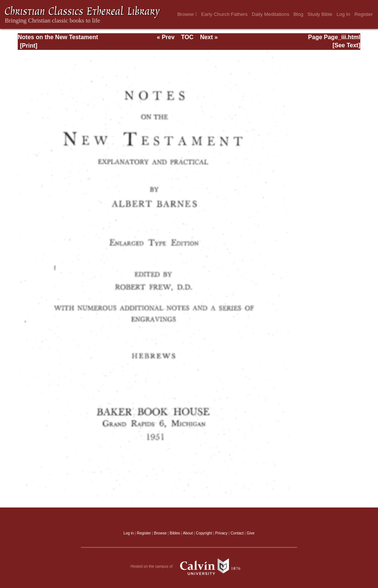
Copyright (204, 533)
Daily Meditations (270, 14)
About (188, 533)
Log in (129, 533)
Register (364, 14)
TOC (187, 37)
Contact (237, 533)
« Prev (166, 37)
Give (250, 533)
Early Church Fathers (224, 14)
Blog (298, 14)
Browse (187, 14)
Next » (209, 37)
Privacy (221, 533)
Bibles (175, 533)
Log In (343, 14)
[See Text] (346, 45)
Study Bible (320, 14)
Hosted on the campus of (189, 567)
